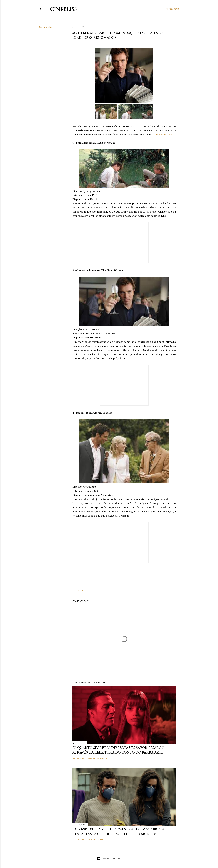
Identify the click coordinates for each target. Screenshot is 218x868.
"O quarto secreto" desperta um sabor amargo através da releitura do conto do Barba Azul (118, 750)
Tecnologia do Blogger (109, 859)
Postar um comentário (97, 758)
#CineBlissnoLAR (162, 135)
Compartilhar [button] (46, 27)
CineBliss (63, 9)
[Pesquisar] (172, 9)
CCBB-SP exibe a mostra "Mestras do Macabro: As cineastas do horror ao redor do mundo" (119, 831)
